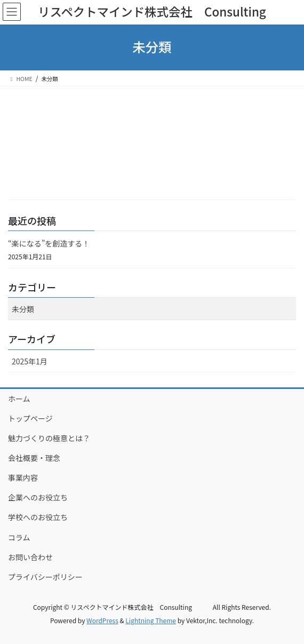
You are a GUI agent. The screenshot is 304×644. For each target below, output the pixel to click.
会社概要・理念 (34, 458)
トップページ (30, 418)
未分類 (23, 309)
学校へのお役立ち (38, 517)
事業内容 (23, 478)
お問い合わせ (30, 557)
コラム (19, 537)
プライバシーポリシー (45, 577)
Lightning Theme (151, 620)
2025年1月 (30, 361)
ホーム (19, 399)
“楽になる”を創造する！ (49, 243)
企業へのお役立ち (38, 497)
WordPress (102, 620)
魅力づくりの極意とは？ (49, 438)
